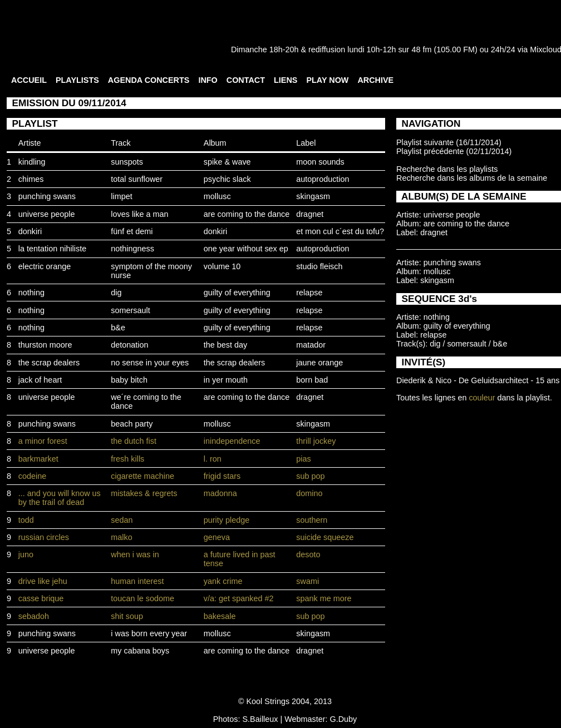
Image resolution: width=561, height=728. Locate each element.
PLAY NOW (327, 80)
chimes (31, 179)
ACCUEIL (29, 80)
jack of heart (40, 380)
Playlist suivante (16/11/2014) (449, 142)
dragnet (310, 214)
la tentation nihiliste (52, 249)
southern (312, 520)
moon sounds (320, 162)
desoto (308, 554)
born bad (312, 380)
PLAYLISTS (77, 80)
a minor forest (43, 441)
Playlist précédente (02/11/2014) (454, 151)
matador (311, 345)
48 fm (421, 49)
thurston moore (45, 345)
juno (26, 554)
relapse (309, 293)
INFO (208, 80)
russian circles (44, 537)
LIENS (286, 80)
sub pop (310, 476)
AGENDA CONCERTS (149, 80)
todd (26, 520)
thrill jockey (316, 441)
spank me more (324, 598)
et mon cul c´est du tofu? (340, 231)
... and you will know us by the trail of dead (60, 498)
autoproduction (323, 179)
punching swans (47, 196)
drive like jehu (43, 581)
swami (307, 581)
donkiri (30, 231)
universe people (47, 214)
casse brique (41, 598)
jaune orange (319, 363)
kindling (32, 162)
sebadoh (34, 616)
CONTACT (246, 80)
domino (309, 493)
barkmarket (38, 459)
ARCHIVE (375, 80)
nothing (31, 293)
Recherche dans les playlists (447, 169)
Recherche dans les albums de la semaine (472, 178)
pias (303, 459)
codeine (32, 476)
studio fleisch (319, 266)
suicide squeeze (325, 537)
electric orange (45, 266)
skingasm (313, 196)
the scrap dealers (49, 363)
